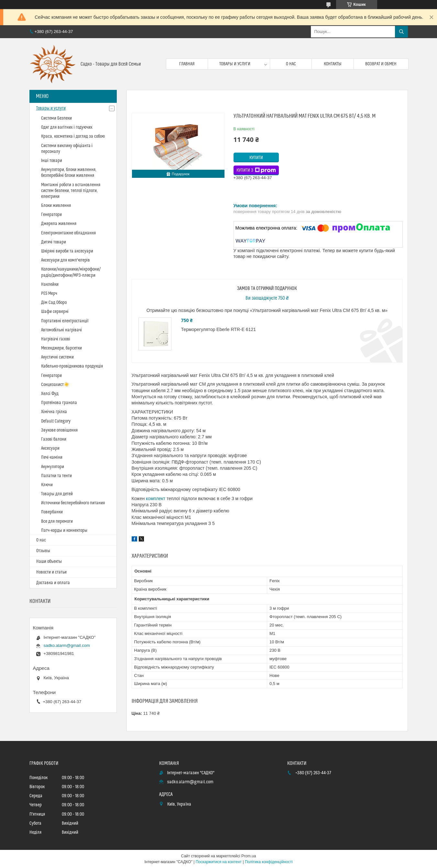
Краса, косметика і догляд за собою (73, 136)
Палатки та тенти (56, 476)
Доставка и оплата (53, 583)
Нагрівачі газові (56, 339)
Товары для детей (57, 494)
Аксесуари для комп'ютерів (66, 260)
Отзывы (43, 551)
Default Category (56, 421)
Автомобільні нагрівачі (61, 330)
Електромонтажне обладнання (68, 233)
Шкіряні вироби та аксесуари (67, 251)
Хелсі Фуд (50, 394)
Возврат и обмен (381, 64)
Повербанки (52, 512)
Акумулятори (53, 467)
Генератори (51, 215)
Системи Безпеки (56, 118)
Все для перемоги (57, 521)
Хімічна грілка (54, 412)
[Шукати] (401, 32)
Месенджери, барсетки (61, 348)
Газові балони (54, 439)
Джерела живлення (59, 224)
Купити (256, 158)
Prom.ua (249, 856)
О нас (291, 64)
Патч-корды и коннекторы (64, 530)
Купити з (256, 170)
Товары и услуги (235, 64)
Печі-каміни (52, 457)
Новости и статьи (51, 572)
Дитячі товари (54, 242)
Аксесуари (50, 448)
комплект (156, 498)
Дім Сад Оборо (54, 303)
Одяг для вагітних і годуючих (67, 127)
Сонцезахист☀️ (55, 385)
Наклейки (50, 284)
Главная (187, 64)
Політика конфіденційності (269, 862)
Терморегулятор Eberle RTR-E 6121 (219, 329)
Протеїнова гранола (59, 403)
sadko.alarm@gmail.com (67, 645)
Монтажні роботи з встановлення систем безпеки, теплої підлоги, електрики (71, 191)
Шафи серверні (55, 312)
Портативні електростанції (65, 321)
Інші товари (52, 161)
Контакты (333, 64)
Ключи (47, 485)
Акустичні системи (57, 357)
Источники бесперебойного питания (73, 503)
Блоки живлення (56, 206)
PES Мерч (49, 294)
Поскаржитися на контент (219, 862)
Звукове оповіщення (59, 430)
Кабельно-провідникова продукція (72, 366)
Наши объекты (49, 562)
